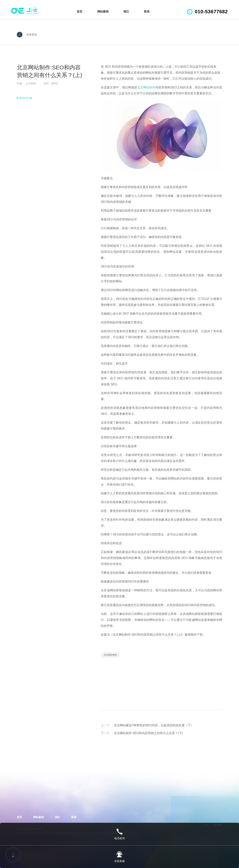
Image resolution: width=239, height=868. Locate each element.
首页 (80, 11)
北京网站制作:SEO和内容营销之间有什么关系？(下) (148, 733)
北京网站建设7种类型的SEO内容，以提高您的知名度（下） (154, 725)
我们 (126, 11)
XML (206, 825)
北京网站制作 (146, 87)
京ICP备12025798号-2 (83, 833)
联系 (147, 11)
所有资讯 (32, 35)
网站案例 (103, 11)
